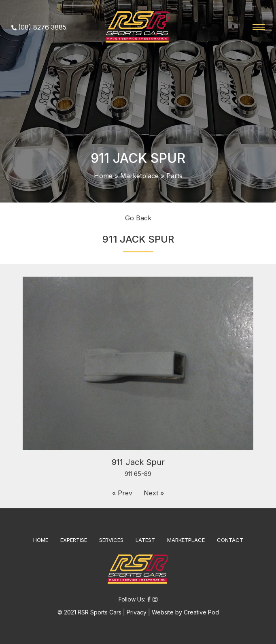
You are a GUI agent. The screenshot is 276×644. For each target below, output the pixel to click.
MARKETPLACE (186, 540)
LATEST (145, 540)
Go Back (138, 218)
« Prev (122, 493)
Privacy (137, 612)
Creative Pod (201, 612)
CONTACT (230, 540)
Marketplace (139, 176)
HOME (41, 540)
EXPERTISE (74, 540)
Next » (154, 493)
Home (103, 176)
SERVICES (111, 540)
